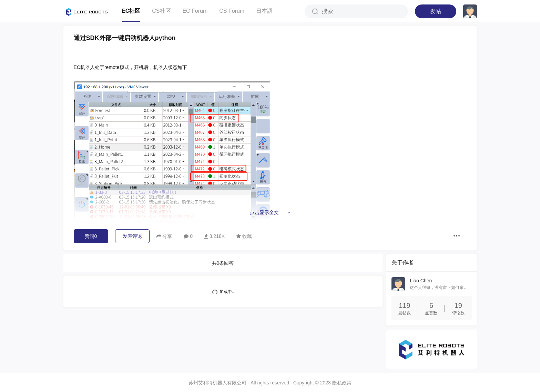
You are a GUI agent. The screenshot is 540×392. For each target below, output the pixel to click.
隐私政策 (342, 382)
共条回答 (223, 263)
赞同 (91, 236)
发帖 (436, 11)
